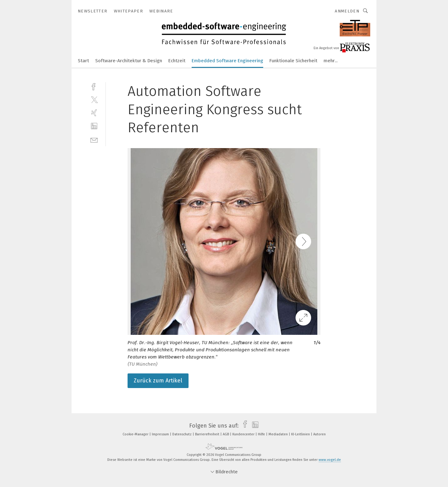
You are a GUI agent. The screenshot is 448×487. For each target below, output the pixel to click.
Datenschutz (182, 434)
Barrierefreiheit (208, 434)
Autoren (320, 434)
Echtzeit (177, 61)
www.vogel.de (330, 460)
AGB (226, 434)
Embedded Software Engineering (227, 61)
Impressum (161, 434)
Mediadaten (279, 434)
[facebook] (94, 86)
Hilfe (262, 434)
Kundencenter (244, 434)
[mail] (94, 140)
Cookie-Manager (136, 434)
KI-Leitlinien (301, 434)
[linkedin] (94, 126)
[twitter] (94, 99)
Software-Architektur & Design (129, 61)
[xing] (94, 113)
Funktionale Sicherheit (293, 61)
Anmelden (347, 11)
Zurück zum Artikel (158, 381)
